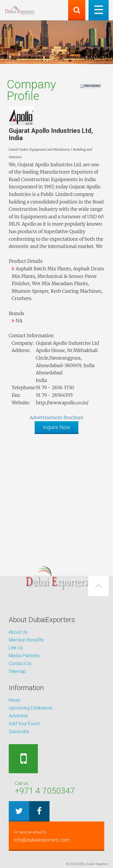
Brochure (73, 417)
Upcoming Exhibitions (31, 708)
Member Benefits (26, 640)
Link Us (16, 648)
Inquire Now (57, 427)
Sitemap (17, 671)
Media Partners (24, 656)
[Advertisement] (57, 495)
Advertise (18, 716)
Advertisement (46, 417)
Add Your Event (24, 724)
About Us (18, 632)
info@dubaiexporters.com (57, 836)
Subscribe (19, 732)
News (15, 700)
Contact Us (20, 663)
